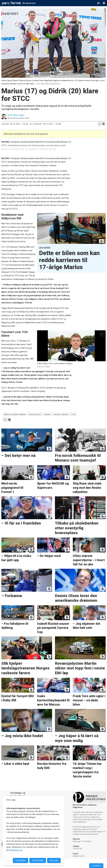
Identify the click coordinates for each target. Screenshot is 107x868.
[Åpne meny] (104, 3)
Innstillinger (96, 866)
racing (47, 414)
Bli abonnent (29, 3)
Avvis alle (54, 860)
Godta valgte (38, 860)
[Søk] (98, 3)
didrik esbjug (35, 414)
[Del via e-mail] (104, 124)
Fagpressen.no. (16, 850)
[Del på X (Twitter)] (100, 124)
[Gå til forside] (11, 3)
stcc (73, 414)
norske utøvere (61, 414)
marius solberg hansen (15, 414)
